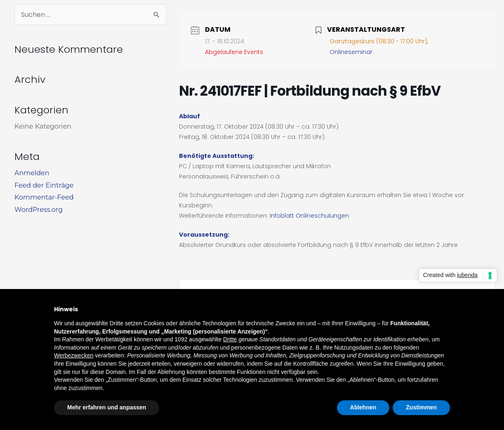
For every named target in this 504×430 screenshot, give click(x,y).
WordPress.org (39, 210)
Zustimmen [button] (421, 407)
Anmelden (32, 173)
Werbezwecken (74, 355)
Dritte (230, 339)
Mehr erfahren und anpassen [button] (107, 407)
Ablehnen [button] (363, 407)
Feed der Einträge (44, 185)
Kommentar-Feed (44, 197)
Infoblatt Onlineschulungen (309, 216)
